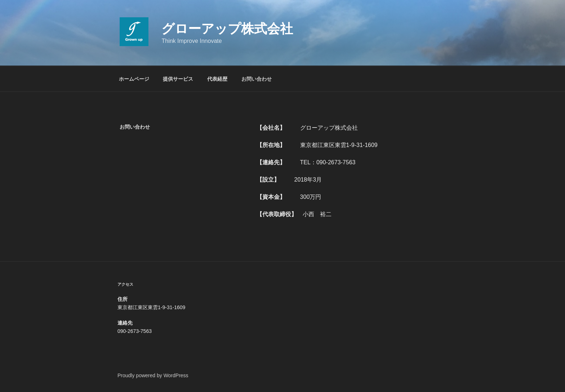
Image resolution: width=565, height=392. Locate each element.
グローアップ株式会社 (227, 29)
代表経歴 (217, 79)
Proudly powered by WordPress (153, 375)
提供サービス (178, 79)
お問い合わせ (257, 79)
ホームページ (134, 79)
